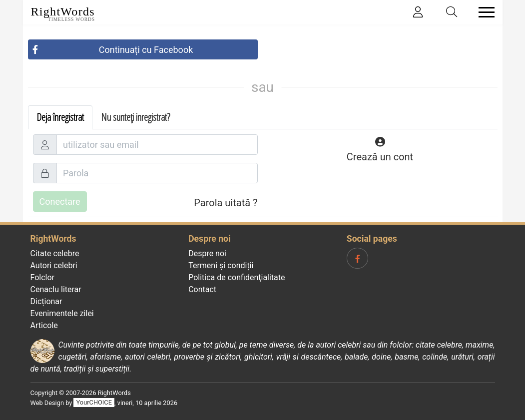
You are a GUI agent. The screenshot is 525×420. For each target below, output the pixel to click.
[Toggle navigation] (484, 12)
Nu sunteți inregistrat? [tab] (135, 117)
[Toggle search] (452, 12)
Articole (44, 325)
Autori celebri (54, 265)
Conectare (60, 202)
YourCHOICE (94, 403)
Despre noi (207, 253)
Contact (202, 289)
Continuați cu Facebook (146, 50)
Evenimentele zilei (62, 313)
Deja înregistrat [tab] (60, 117)
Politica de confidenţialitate (237, 277)
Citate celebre (55, 253)
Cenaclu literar (56, 289)
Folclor (43, 277)
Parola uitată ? (226, 203)
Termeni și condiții (221, 265)
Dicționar (46, 301)
